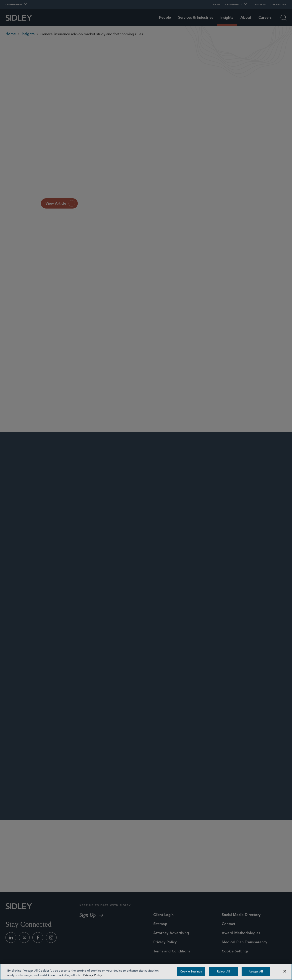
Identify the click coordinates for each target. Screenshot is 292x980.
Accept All (256, 971)
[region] (146, 972)
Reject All (223, 971)
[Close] (285, 971)
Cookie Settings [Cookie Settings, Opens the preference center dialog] (191, 971)
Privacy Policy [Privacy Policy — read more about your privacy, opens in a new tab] (93, 975)
